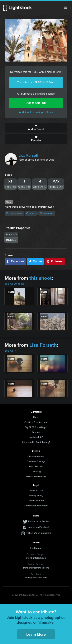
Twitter (35, 261)
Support (36, 432)
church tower (14, 213)
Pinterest (55, 261)
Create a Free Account (36, 422)
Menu (66, 8)
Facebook (15, 261)
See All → (10, 351)
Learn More (36, 634)
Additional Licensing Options (36, 112)
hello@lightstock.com (36, 578)
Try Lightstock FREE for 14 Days (36, 83)
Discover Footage (36, 461)
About (36, 417)
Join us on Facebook (39, 527)
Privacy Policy (36, 495)
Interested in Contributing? (36, 442)
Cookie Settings (36, 501)
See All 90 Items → (16, 284)
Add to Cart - (36, 103)
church (31, 213)
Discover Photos (36, 456)
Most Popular (36, 466)
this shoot (41, 278)
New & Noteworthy (36, 476)
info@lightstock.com (36, 558)
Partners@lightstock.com (36, 568)
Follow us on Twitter (39, 521)
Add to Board (36, 128)
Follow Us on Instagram (39, 533)
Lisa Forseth (29, 155)
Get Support (36, 548)
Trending (36, 471)
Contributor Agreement (36, 506)
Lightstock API (36, 437)
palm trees (47, 213)
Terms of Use (36, 490)
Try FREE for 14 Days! (36, 427)
